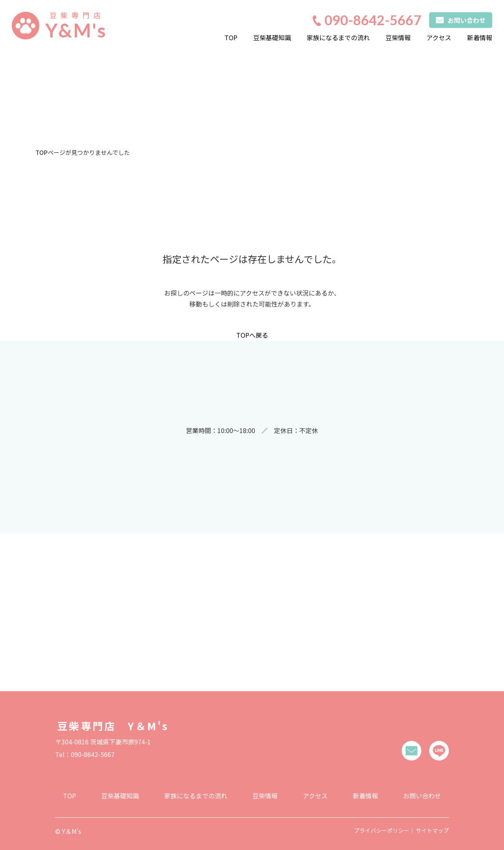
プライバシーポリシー (382, 828)
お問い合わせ (422, 793)
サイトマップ (432, 828)
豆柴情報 (398, 37)
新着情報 (480, 37)
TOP (231, 37)
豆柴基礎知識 (272, 37)
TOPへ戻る (252, 335)
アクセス (439, 37)
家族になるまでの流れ (338, 37)
